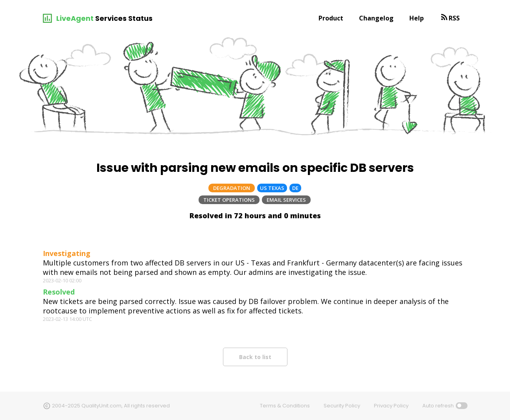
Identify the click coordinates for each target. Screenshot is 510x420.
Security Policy (342, 406)
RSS (454, 18)
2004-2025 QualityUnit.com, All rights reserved (111, 406)
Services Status (124, 18)
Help (417, 18)
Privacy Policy (391, 406)
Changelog (376, 18)
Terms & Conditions (285, 406)
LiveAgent (75, 18)
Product (331, 18)
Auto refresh (438, 406)
